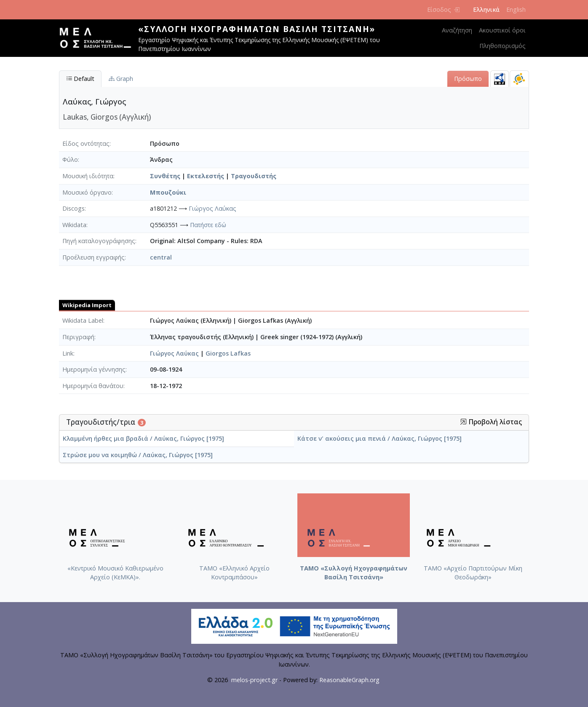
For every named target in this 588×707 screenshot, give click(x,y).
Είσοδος (443, 9)
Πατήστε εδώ (208, 225)
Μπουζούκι (168, 192)
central (161, 257)
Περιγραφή (78, 337)
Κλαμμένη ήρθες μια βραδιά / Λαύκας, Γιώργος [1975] (143, 438)
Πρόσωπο (468, 79)
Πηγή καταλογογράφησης (99, 241)
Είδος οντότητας (86, 143)
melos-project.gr (254, 680)
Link (68, 353)
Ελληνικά (486, 9)
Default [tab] (80, 79)
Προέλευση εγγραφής (94, 257)
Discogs (73, 208)
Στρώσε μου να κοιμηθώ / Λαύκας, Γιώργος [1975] (138, 455)
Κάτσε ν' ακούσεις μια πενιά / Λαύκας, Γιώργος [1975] (380, 438)
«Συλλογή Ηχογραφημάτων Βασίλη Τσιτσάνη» (257, 29)
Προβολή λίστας (491, 422)
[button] (463, 422)
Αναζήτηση (457, 30)
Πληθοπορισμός (502, 46)
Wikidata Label (83, 320)
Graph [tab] (121, 79)
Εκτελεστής (206, 176)
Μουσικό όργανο (87, 192)
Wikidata (74, 225)
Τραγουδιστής (254, 176)
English (516, 9)
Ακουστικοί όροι (502, 30)
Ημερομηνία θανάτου (93, 386)
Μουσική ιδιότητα (88, 176)
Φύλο (70, 159)
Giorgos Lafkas (228, 353)
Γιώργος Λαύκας (212, 208)
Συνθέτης (165, 176)
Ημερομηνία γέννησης (94, 369)
